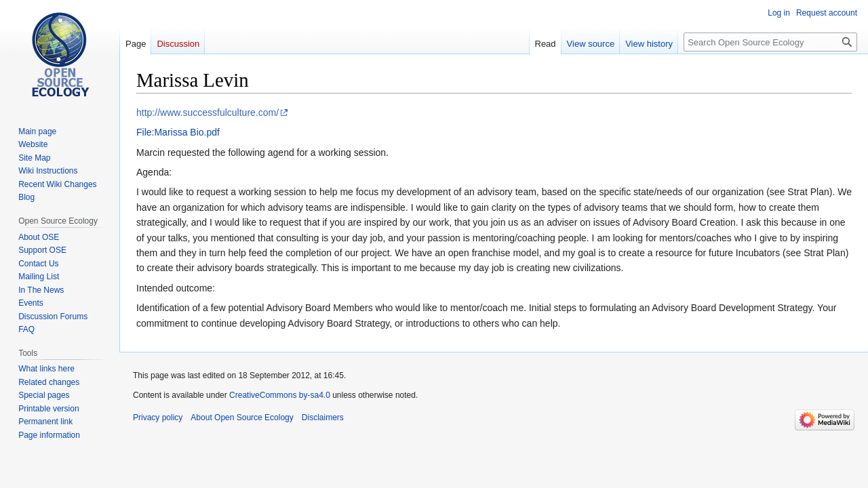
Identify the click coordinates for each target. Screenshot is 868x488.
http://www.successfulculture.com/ (208, 113)
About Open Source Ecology (242, 418)
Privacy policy (158, 418)
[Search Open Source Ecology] (770, 42)
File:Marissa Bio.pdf (178, 132)
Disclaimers (323, 418)
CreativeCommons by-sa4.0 (280, 395)
